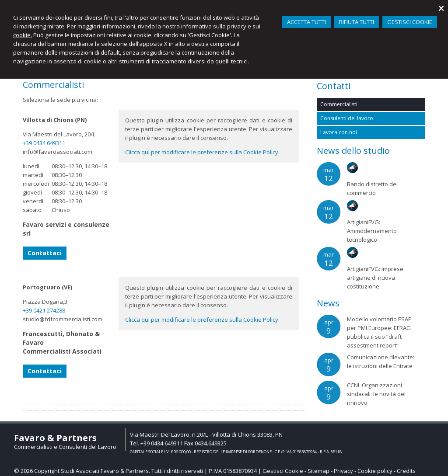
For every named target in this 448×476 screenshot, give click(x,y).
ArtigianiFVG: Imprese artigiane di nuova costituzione (375, 278)
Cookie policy (375, 471)
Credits (406, 471)
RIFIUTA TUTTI (357, 22)
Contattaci (45, 253)
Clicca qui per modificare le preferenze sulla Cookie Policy (202, 152)
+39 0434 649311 (44, 143)
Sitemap (318, 471)
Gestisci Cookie (283, 471)
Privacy (343, 471)
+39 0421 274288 (44, 310)
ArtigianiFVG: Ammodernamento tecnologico (372, 231)
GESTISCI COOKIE (410, 22)
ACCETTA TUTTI (306, 22)
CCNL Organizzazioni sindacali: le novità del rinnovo (376, 394)
